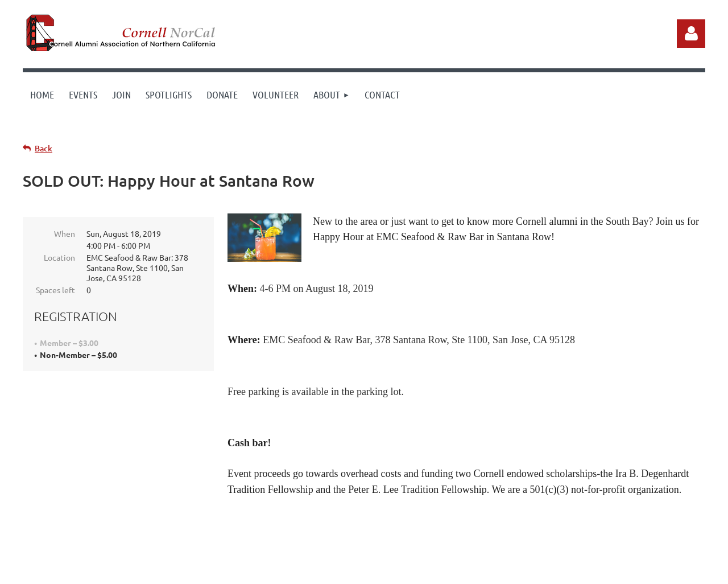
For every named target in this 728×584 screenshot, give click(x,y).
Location (59, 257)
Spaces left (55, 290)
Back (44, 148)
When (65, 233)
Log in (691, 34)
